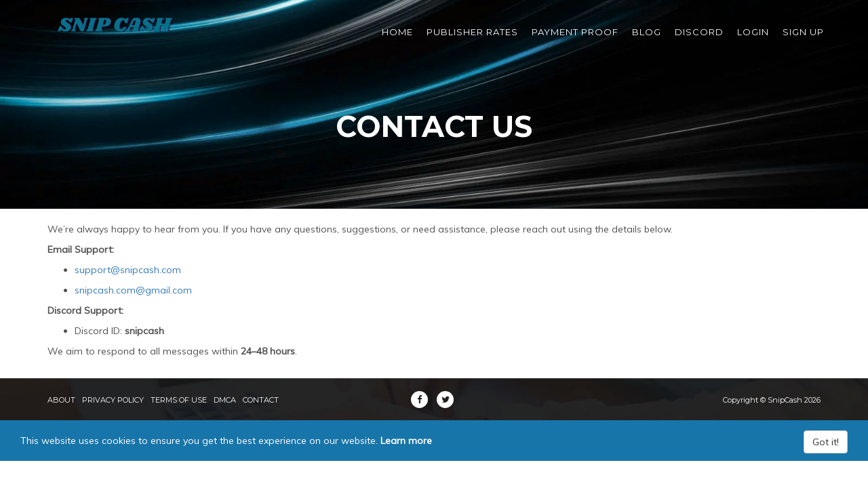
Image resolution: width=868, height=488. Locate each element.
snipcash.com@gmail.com (133, 290)
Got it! (826, 442)
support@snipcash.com (128, 270)
